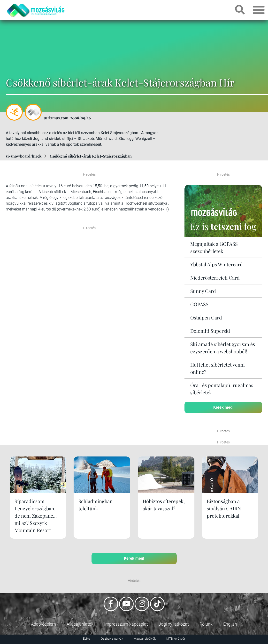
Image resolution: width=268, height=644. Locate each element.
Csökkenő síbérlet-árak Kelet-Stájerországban (91, 156)
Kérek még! (223, 407)
